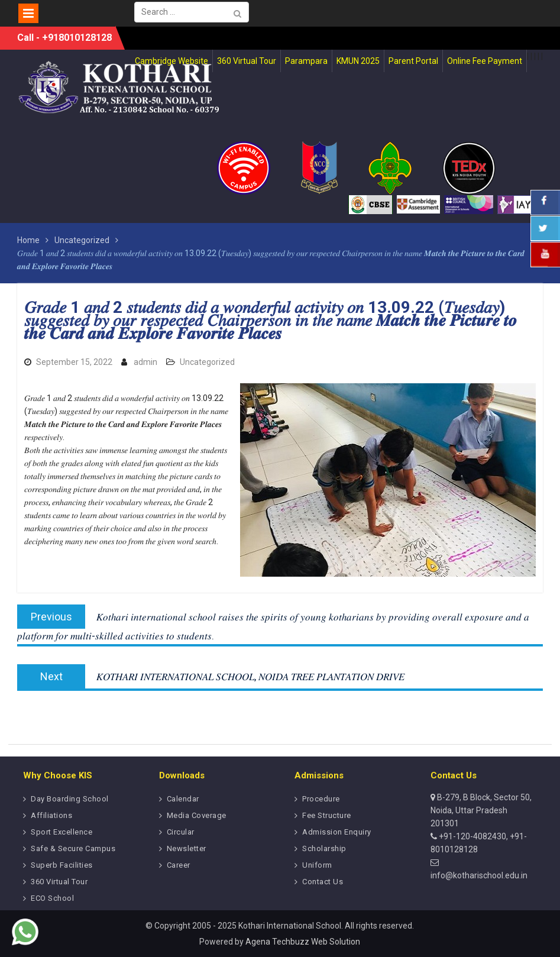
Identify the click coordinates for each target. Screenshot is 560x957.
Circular (181, 832)
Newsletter (187, 848)
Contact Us (323, 882)
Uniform (317, 865)
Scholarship (324, 848)
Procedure (321, 799)
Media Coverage (197, 815)
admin (145, 362)
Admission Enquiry (337, 832)
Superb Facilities (62, 865)
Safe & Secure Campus (73, 848)
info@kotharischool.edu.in (479, 875)
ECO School (52, 898)
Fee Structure (327, 815)
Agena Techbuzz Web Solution (303, 942)
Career (179, 865)
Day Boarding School (70, 799)
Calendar (183, 799)
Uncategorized (207, 362)
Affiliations (51, 815)
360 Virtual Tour (59, 882)
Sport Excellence (61, 832)
